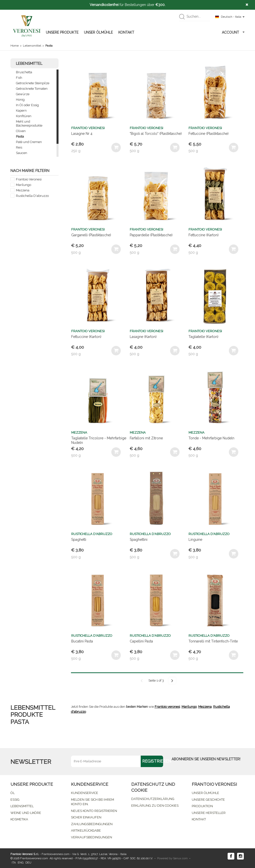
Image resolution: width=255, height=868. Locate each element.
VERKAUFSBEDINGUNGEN (92, 837)
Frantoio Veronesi (29, 179)
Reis (19, 147)
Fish (19, 78)
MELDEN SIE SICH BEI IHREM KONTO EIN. (93, 802)
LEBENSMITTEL (22, 806)
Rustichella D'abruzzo (32, 196)
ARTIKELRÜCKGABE (86, 830)
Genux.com (180, 858)
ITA (14, 863)
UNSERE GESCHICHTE (208, 800)
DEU (28, 863)
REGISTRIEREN (153, 761)
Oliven (21, 131)
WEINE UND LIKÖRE (26, 813)
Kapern (21, 111)
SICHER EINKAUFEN (86, 817)
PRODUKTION (202, 806)
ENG (21, 863)
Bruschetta (24, 72)
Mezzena (23, 190)
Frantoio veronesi (167, 707)
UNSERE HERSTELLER (209, 813)
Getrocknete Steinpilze (33, 83)
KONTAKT (126, 32)
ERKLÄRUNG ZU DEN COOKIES (155, 806)
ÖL (13, 793)
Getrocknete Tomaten (32, 89)
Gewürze (23, 94)
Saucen (22, 153)
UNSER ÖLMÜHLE (98, 32)
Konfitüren (24, 116)
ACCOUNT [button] (233, 32)
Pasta (20, 136)
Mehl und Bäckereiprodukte (29, 123)
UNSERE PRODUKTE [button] (62, 32)
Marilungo (24, 185)
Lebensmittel (32, 46)
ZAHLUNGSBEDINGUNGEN (92, 824)
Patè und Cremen (29, 142)
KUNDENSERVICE (85, 793)
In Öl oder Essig (27, 105)
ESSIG (15, 800)
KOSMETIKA (19, 819)
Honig (20, 100)
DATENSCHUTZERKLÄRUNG (153, 799)
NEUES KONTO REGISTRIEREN (94, 811)
